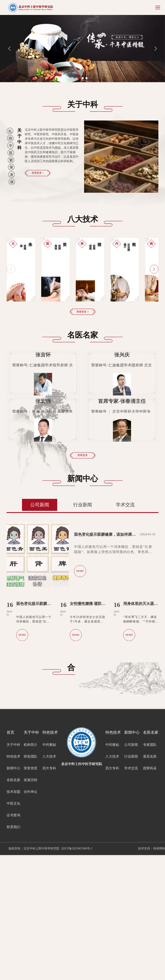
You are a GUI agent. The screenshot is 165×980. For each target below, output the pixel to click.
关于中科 (13, 870)
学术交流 (125, 630)
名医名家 (13, 905)
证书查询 (13, 940)
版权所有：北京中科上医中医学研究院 (34, 974)
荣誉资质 (31, 893)
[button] (79, 78)
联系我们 (13, 952)
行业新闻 (83, 630)
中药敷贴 (49, 870)
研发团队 (31, 881)
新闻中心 (13, 893)
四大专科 (49, 893)
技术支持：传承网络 (152, 974)
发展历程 (31, 905)
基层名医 (150, 881)
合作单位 (31, 917)
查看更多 (38, 173)
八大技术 (49, 881)
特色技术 (13, 881)
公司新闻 (40, 630)
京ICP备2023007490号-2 (77, 974)
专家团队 (150, 870)
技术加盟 (13, 917)
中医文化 (13, 928)
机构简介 (31, 870)
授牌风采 (150, 893)
